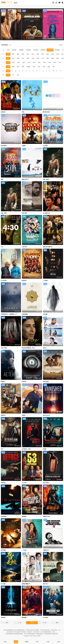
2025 (18, 62)
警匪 (48, 54)
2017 (60, 62)
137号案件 (46, 618)
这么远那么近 (46, 213)
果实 (23, 112)
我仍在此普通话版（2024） (29, 348)
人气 (13, 75)
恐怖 (23, 54)
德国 (53, 58)
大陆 (13, 58)
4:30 (2, 247)
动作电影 (14, 50)
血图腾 (24, 146)
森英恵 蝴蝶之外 (26, 584)
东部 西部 (24, 213)
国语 (13, 67)
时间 (8, 75)
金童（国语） (4, 213)
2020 (44, 62)
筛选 (10, 45)
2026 (13, 62)
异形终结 (3, 618)
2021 (39, 62)
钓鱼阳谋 (3, 483)
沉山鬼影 (45, 314)
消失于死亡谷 (46, 415)
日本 (43, 58)
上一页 (19, 623)
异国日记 (3, 415)
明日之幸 (45, 584)
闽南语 (28, 67)
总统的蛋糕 (25, 314)
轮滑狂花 (24, 280)
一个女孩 (24, 550)
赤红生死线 (46, 483)
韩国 (48, 58)
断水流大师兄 (46, 112)
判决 (2, 449)
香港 (18, 58)
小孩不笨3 (24, 247)
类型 (3, 50)
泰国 (58, 58)
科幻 (33, 54)
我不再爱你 (4, 516)
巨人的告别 (4, 280)
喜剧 (13, 54)
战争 (43, 54)
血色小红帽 (4, 348)
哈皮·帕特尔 (4, 146)
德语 (49, 67)
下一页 (45, 623)
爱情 (18, 54)
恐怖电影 (43, 50)
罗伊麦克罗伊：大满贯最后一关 (9, 314)
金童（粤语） (46, 179)
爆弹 (2, 179)
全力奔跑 (45, 146)
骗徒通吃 (24, 516)
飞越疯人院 (46, 550)
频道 (16, 3)
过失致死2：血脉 (26, 449)
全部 (8, 50)
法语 (44, 67)
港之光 (45, 348)
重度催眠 (24, 618)
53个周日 (24, 483)
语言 (3, 67)
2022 (34, 62)
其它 (54, 67)
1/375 (32, 623)
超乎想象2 (3, 550)
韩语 (34, 67)
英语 (18, 67)
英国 (38, 58)
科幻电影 (36, 50)
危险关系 (3, 112)
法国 (33, 58)
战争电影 (57, 50)
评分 (18, 75)
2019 (50, 62)
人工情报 (45, 280)
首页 (7, 623)
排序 (3, 75)
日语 (39, 67)
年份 (3, 62)
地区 (3, 58)
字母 (3, 71)
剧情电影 (50, 50)
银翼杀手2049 (47, 516)
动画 (58, 54)
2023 (29, 62)
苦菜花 (24, 415)
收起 (61, 45)
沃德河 (45, 449)
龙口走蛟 (3, 584)
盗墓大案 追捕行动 (48, 247)
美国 (28, 58)
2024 (24, 62)
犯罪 (53, 54)
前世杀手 (24, 382)
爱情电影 (29, 50)
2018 (55, 62)
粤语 (23, 67)
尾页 (57, 623)
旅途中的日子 (25, 179)
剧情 (3, 54)
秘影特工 (3, 382)
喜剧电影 (21, 50)
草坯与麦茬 (46, 382)
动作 (28, 54)
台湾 (23, 58)
